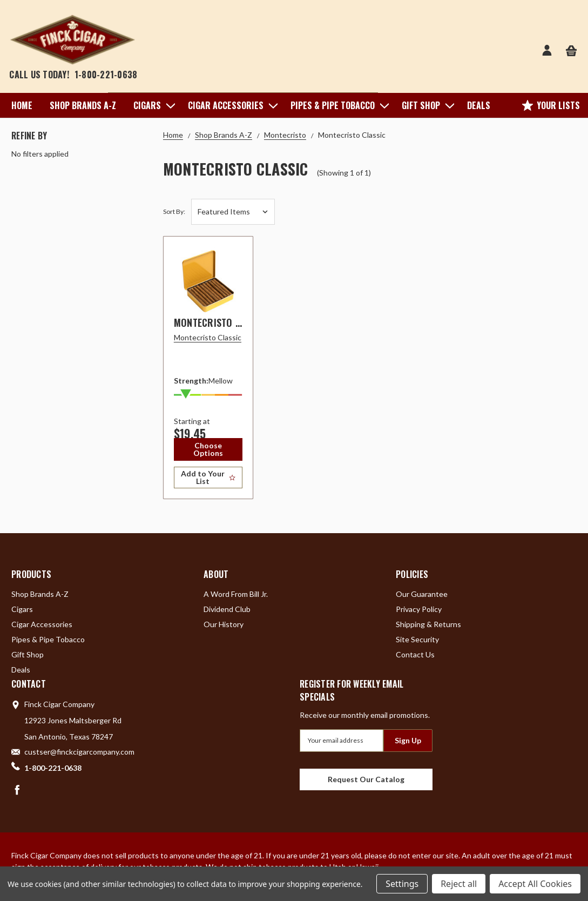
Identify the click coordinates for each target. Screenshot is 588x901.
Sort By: (174, 211)
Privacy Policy (419, 609)
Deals (479, 105)
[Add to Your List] (208, 478)
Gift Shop (426, 105)
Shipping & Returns (428, 624)
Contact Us (415, 654)
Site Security (417, 639)
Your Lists (551, 105)
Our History (224, 624)
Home (22, 105)
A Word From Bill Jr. (236, 594)
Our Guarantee (422, 594)
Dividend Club (227, 609)
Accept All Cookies (535, 884)
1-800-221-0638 (106, 75)
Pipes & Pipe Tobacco (337, 105)
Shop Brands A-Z (83, 105)
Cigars (152, 105)
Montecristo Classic (222, 322)
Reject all (459, 884)
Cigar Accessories (231, 105)
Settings (402, 884)
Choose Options (208, 449)
